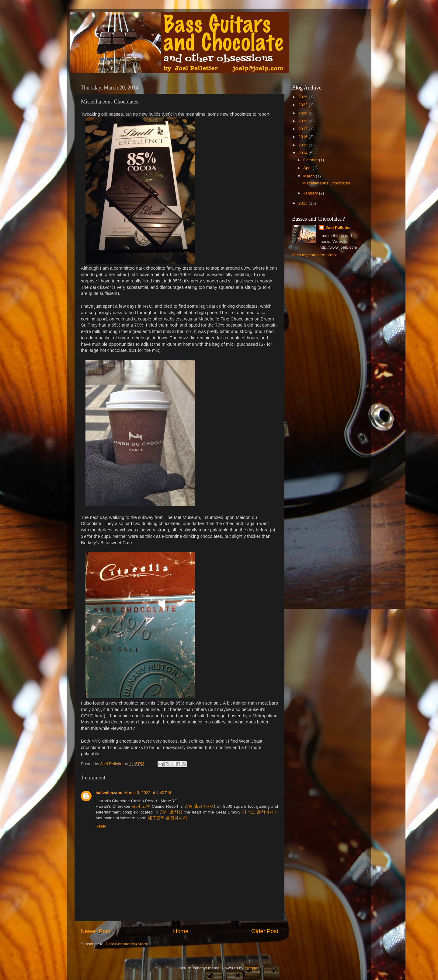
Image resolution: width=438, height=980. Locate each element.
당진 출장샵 (171, 812)
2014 (304, 153)
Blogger (252, 968)
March (309, 176)
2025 (304, 97)
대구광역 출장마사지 (168, 818)
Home (181, 931)
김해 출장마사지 (200, 806)
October (311, 160)
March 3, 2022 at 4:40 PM (148, 793)
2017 (304, 129)
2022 (304, 105)
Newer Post (96, 931)
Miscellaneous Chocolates (326, 183)
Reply (101, 826)
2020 (304, 113)
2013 (304, 203)
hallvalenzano (109, 793)
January (311, 193)
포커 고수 (141, 806)
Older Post (265, 931)
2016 (304, 137)
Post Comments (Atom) (127, 944)
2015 (304, 145)
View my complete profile (315, 255)
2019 (304, 121)
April (308, 168)
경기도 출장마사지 (260, 812)
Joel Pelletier (338, 228)
